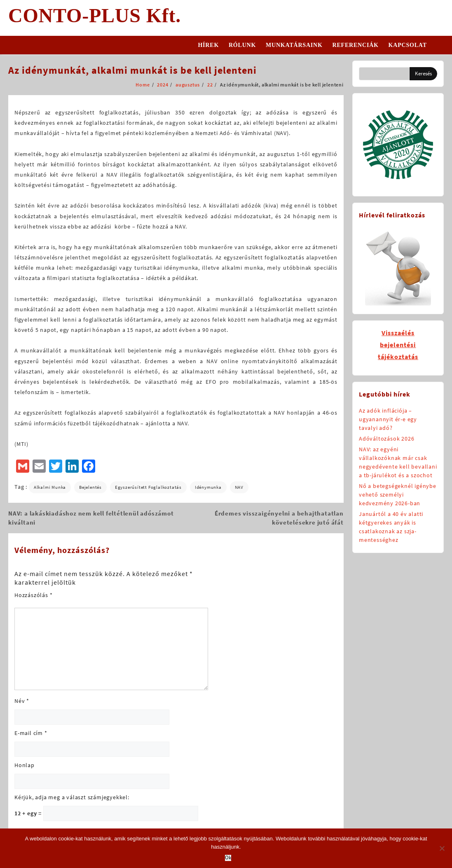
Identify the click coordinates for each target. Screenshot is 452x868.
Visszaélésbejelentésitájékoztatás (398, 345)
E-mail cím (31, 733)
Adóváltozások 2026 (386, 439)
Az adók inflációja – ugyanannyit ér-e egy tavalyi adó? (388, 419)
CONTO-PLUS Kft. (95, 15)
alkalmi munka (50, 487)
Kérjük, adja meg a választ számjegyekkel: (72, 797)
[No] (442, 848)
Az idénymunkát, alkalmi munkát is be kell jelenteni (132, 70)
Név (22, 701)
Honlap (25, 765)
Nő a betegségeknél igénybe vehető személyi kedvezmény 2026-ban (398, 495)
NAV (239, 487)
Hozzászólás (33, 595)
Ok (228, 858)
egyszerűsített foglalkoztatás (148, 487)
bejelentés (90, 487)
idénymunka (208, 487)
